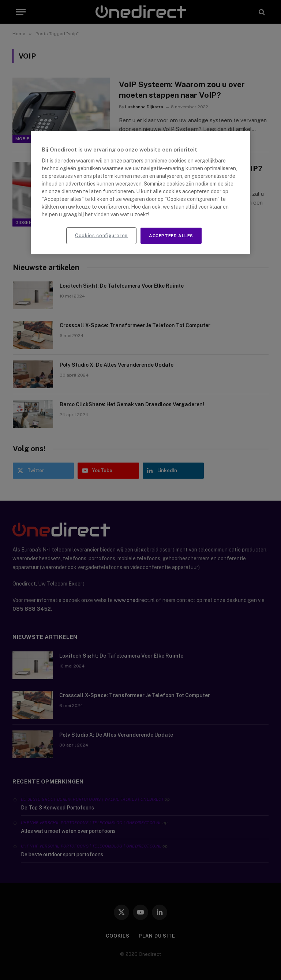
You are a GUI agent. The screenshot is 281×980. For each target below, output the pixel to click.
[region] (140, 193)
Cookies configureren (101, 235)
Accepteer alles (171, 236)
